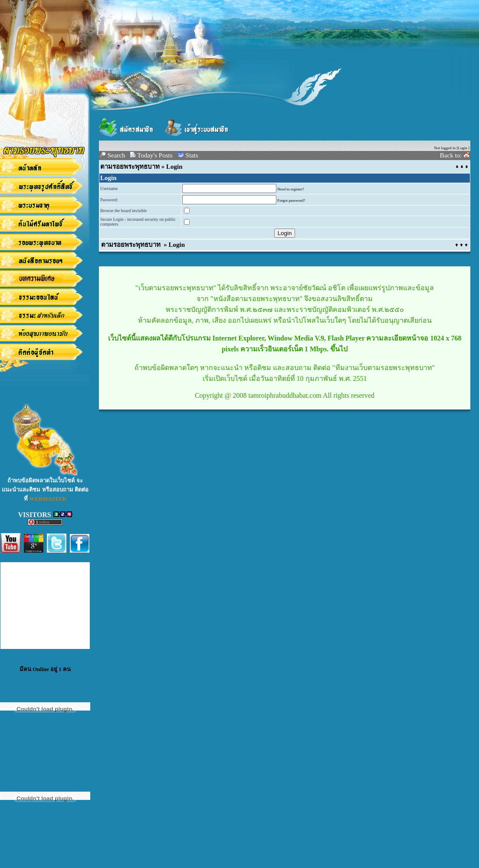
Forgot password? (291, 200)
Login (463, 148)
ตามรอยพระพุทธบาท (130, 167)
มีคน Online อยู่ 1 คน (45, 669)
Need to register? (290, 189)
